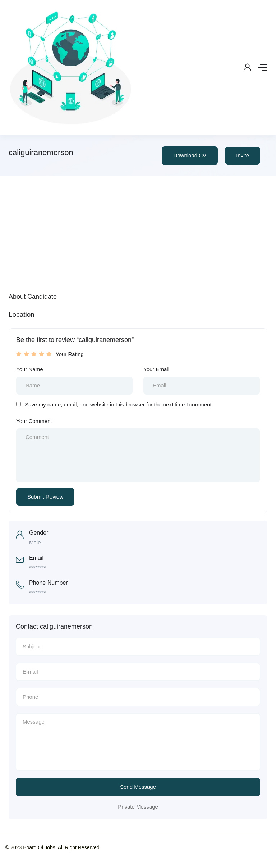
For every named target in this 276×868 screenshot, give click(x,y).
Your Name (30, 369)
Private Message (138, 807)
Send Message (138, 787)
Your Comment (34, 421)
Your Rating (70, 354)
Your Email (156, 369)
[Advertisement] (138, 230)
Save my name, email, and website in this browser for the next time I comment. (119, 404)
